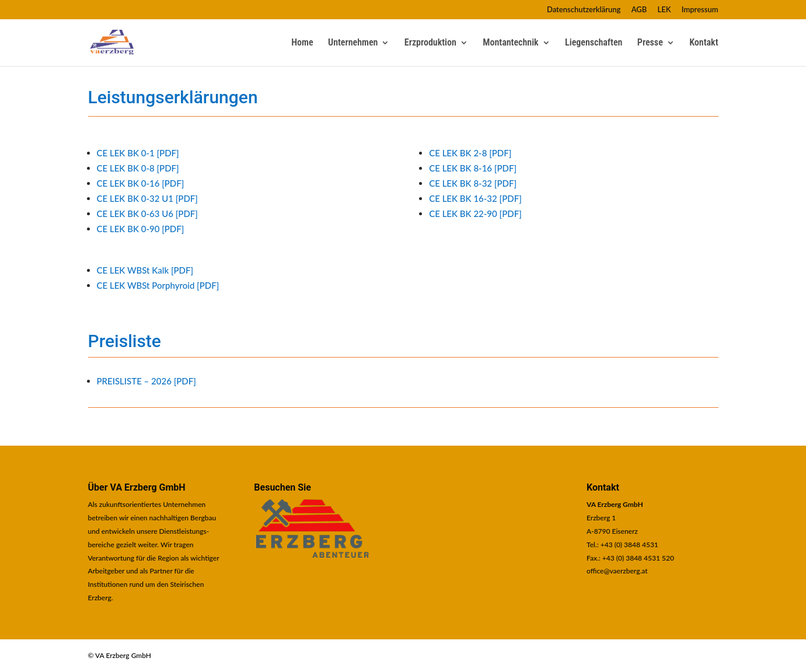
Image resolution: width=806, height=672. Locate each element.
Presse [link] (650, 43)
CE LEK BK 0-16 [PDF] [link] (141, 183)
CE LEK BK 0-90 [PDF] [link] (141, 229)
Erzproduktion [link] (430, 43)
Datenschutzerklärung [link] (584, 10)
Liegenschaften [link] (594, 43)
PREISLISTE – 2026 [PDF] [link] (146, 381)
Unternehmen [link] (353, 43)
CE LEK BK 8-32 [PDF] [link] (473, 183)
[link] (118, 41)
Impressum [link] (700, 10)
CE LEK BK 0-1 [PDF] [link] (138, 153)
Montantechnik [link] (510, 43)
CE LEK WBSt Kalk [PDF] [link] (145, 270)
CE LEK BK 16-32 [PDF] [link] (475, 198)
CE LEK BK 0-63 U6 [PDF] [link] (147, 213)
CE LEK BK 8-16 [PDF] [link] (473, 168)
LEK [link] (664, 10)
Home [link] (302, 43)
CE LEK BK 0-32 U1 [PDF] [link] (147, 198)
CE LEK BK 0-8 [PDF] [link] (138, 168)
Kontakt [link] (704, 43)
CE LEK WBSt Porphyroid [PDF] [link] (158, 285)
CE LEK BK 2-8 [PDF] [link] (470, 153)
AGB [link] (639, 10)
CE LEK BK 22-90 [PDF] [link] (475, 213)
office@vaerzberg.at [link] (617, 571)
